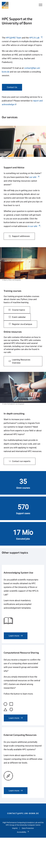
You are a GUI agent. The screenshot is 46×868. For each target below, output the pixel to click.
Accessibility (23, 832)
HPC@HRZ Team (14, 38)
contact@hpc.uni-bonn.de (23, 813)
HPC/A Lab (36, 38)
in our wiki (34, 226)
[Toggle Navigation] (41, 5)
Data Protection (28, 828)
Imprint (15, 828)
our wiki (34, 177)
